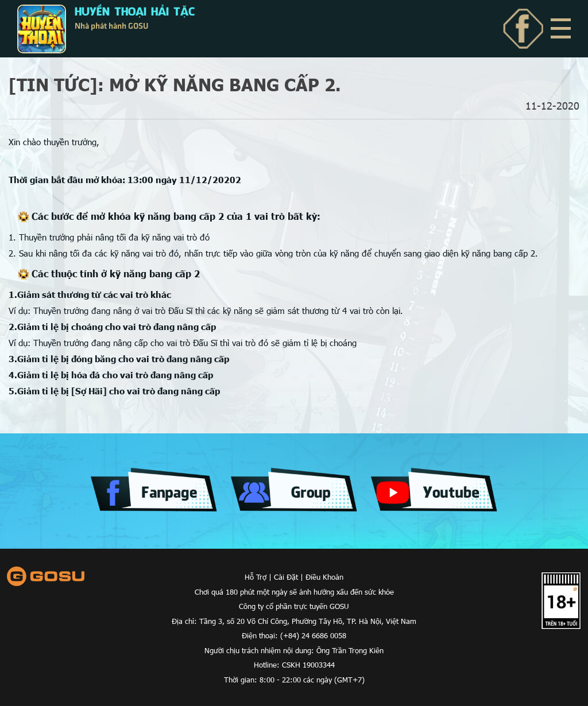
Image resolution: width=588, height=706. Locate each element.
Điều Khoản (324, 577)
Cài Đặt (286, 577)
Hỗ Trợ (256, 577)
